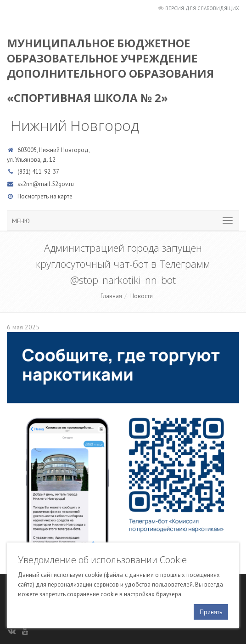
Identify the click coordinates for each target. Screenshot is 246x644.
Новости (142, 296)
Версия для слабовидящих (202, 8)
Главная (111, 296)
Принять (211, 612)
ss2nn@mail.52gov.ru (46, 184)
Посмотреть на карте (45, 196)
